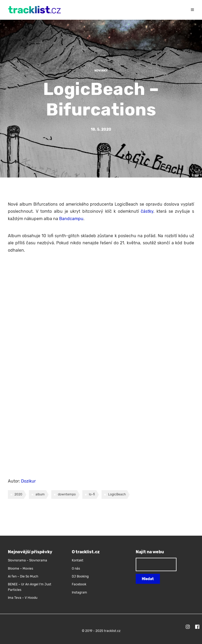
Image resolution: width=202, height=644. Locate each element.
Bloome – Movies (21, 569)
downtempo (67, 494)
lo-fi (92, 494)
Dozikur (28, 481)
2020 (18, 494)
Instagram (79, 592)
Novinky (101, 71)
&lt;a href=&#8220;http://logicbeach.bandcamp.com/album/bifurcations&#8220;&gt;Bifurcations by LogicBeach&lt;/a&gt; (54, 367)
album (40, 494)
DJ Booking (80, 576)
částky (147, 211)
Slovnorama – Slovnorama (27, 560)
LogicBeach (117, 494)
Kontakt (78, 560)
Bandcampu (71, 219)
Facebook (79, 584)
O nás (76, 569)
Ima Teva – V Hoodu (23, 598)
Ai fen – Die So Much (23, 576)
